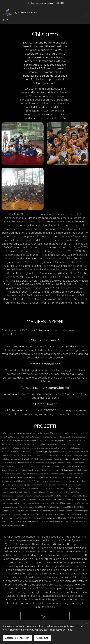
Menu (85, 15)
